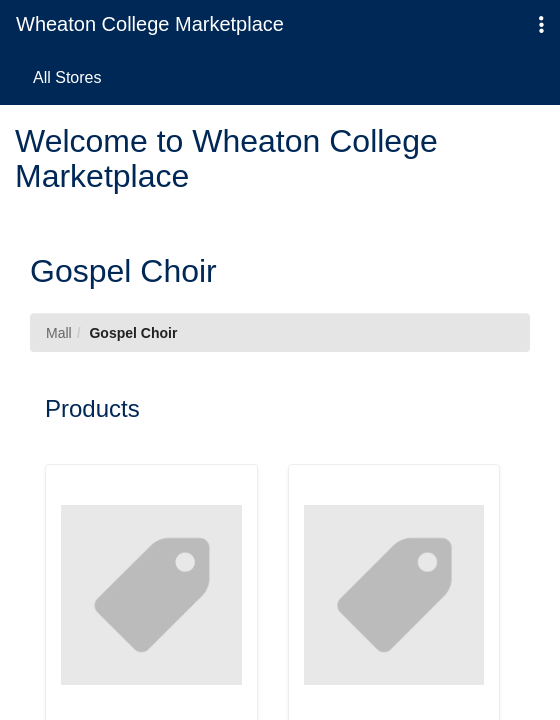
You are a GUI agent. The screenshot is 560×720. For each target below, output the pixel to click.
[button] (541, 25)
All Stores (67, 77)
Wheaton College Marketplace (150, 24)
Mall (59, 333)
